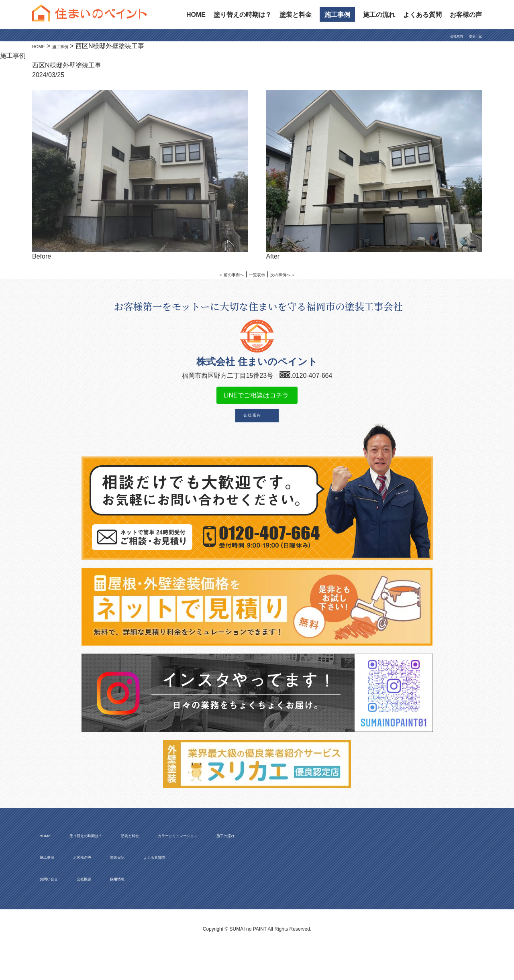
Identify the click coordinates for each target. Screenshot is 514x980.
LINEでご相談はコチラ (257, 399)
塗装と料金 (296, 15)
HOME (196, 15)
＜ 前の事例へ (219, 274)
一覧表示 (257, 274)
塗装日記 (471, 36)
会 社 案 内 (252, 425)
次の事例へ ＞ (295, 274)
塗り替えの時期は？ (243, 15)
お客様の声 (466, 15)
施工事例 (337, 15)
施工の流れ (379, 15)
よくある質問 (422, 15)
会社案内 (444, 36)
